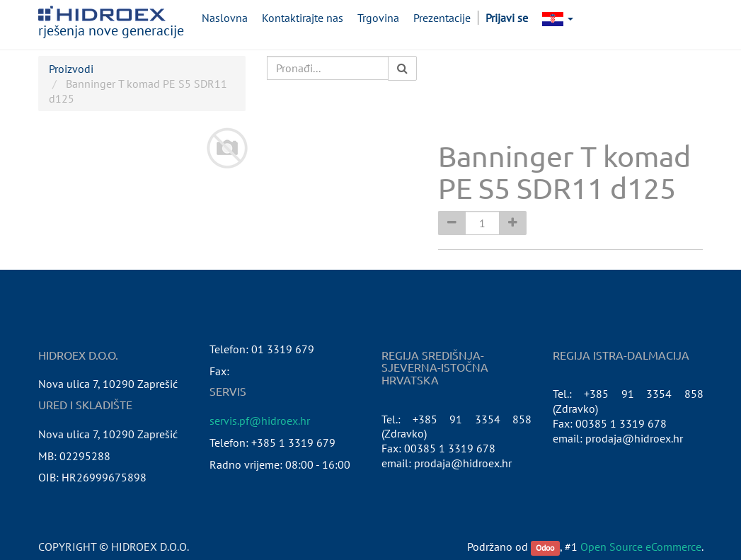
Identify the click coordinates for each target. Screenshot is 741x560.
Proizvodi (71, 69)
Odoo (545, 548)
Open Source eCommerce (641, 547)
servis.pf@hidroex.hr (260, 421)
